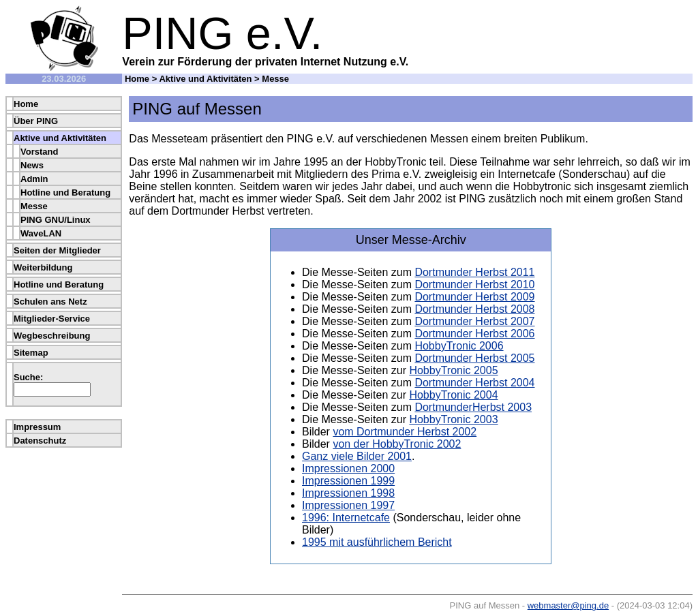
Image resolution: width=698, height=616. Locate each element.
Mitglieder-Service (52, 319)
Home (137, 79)
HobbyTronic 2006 (459, 346)
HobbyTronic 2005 (453, 370)
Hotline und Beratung (65, 192)
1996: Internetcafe (346, 518)
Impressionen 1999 (348, 481)
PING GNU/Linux (56, 220)
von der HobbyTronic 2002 (397, 444)
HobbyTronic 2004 (453, 395)
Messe (34, 206)
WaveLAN (41, 233)
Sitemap (31, 353)
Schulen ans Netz (50, 302)
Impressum (37, 427)
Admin (34, 179)
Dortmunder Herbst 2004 (474, 383)
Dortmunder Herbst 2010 (474, 284)
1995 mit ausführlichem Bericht (377, 542)
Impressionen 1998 (348, 493)
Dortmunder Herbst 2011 (474, 272)
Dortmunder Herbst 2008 (474, 309)
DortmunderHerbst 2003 (473, 407)
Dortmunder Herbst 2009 (474, 297)
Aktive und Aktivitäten (205, 79)
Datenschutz (40, 441)
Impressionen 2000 (348, 468)
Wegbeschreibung (52, 336)
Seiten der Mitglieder (57, 250)
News (32, 165)
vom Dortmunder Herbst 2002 (405, 432)
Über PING (36, 121)
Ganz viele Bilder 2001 (357, 456)
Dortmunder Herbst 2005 (474, 358)
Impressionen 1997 (348, 505)
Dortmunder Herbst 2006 (474, 334)
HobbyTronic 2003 (453, 419)
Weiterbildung (43, 267)
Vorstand (39, 152)
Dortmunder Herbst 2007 (474, 321)
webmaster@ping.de (568, 605)
